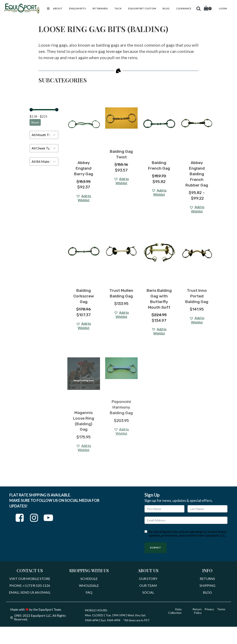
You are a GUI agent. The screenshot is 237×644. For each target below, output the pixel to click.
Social (148, 593)
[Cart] (208, 9)
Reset (35, 122)
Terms (221, 610)
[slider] (31, 110)
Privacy (209, 610)
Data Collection (174, 612)
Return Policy (196, 612)
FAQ (89, 593)
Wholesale (89, 586)
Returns (207, 579)
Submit (156, 548)
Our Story (148, 579)
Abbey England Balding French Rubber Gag (197, 174)
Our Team (148, 586)
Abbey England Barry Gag (84, 168)
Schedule (89, 579)
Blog (207, 593)
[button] (48, 9)
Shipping (207, 586)
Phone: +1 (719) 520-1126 (30, 586)
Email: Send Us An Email (30, 593)
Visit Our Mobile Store (30, 579)
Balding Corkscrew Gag (84, 296)
